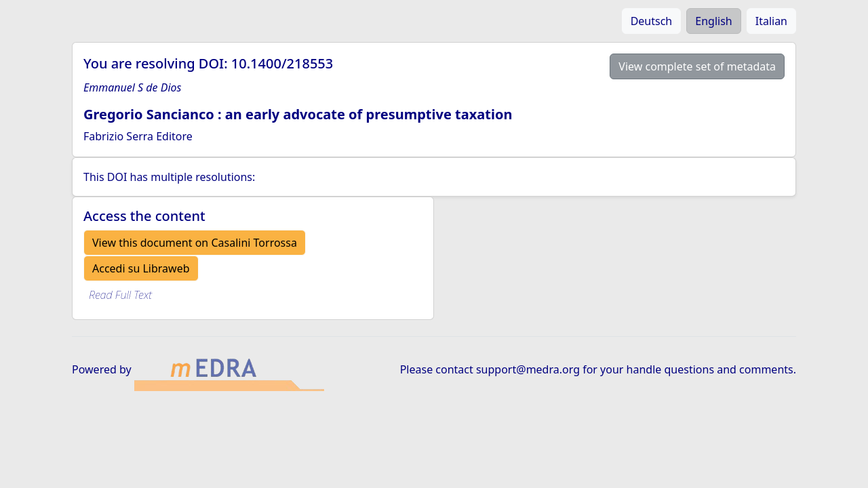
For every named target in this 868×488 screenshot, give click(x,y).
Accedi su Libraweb (141, 268)
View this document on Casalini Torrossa (195, 243)
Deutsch (652, 21)
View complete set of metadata (697, 66)
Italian (771, 21)
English (713, 21)
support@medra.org (528, 369)
